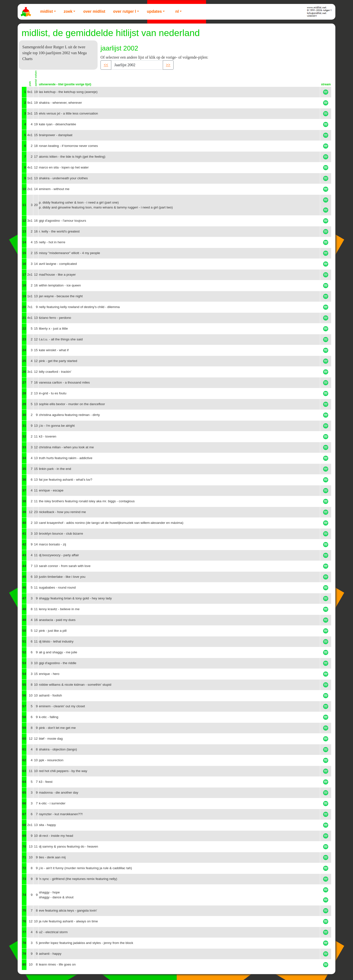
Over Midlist (94, 11)
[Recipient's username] (137, 65)
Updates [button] (154, 11)
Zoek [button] (68, 11)
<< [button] (106, 65)
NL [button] (177, 11)
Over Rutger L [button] (124, 11)
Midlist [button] (47, 11)
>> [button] (168, 65)
